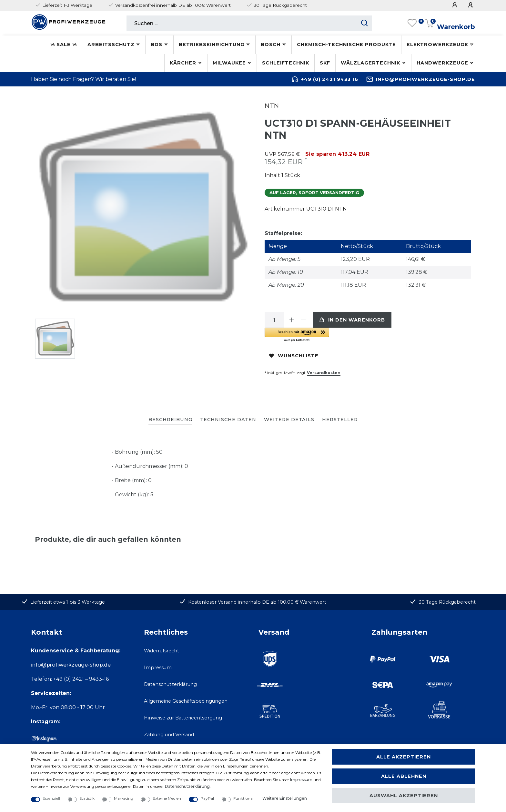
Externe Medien (167, 798)
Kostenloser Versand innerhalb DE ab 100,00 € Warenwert (257, 602)
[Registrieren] (471, 5)
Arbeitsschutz (111, 45)
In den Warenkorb (352, 320)
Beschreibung (170, 420)
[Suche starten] (364, 23)
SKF (325, 63)
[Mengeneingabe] (274, 320)
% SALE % (64, 45)
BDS (157, 45)
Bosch (271, 45)
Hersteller (340, 420)
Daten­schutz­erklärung (187, 786)
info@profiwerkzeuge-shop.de (425, 79)
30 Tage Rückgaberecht (447, 602)
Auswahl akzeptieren (404, 796)
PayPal (207, 798)
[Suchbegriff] (242, 23)
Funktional (243, 798)
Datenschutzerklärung (170, 684)
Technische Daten (228, 420)
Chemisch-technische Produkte (346, 45)
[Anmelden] (456, 5)
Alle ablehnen (404, 776)
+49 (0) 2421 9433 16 (330, 79)
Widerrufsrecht (162, 651)
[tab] (170, 420)
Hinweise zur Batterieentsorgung (183, 718)
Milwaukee (229, 63)
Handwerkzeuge (442, 63)
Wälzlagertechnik (370, 63)
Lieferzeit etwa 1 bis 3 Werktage (68, 602)
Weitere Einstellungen (285, 798)
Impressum (158, 668)
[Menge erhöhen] (292, 320)
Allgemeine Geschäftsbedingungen (186, 701)
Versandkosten (324, 373)
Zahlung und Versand (169, 735)
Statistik (87, 798)
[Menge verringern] (303, 320)
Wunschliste (294, 356)
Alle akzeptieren (404, 757)
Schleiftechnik (286, 63)
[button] (337, 335)
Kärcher (183, 63)
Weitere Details (289, 420)
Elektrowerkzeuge (437, 45)
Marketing (124, 798)
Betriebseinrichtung (212, 45)
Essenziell (51, 798)
